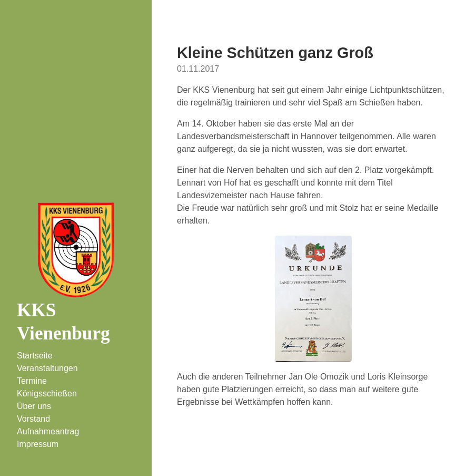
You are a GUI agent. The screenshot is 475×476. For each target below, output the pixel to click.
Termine (32, 381)
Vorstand (33, 419)
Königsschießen (47, 394)
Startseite (35, 356)
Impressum (38, 444)
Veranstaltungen (47, 368)
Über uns (34, 406)
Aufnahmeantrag (48, 431)
